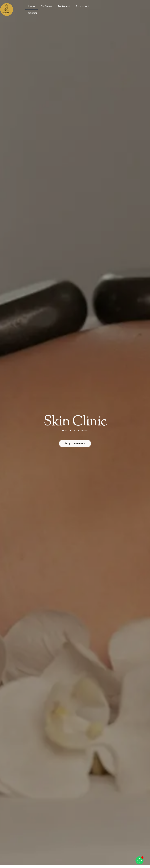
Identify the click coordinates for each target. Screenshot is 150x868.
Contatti (33, 13)
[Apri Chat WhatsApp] (139, 860)
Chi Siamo (46, 6)
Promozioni (82, 6)
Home (32, 6)
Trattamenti (64, 6)
